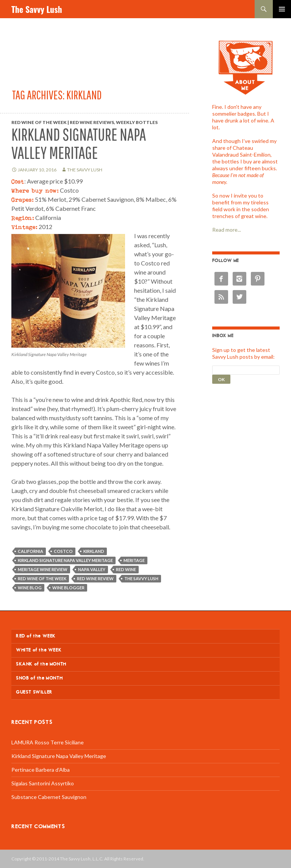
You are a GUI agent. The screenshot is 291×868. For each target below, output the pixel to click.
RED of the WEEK (36, 636)
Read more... (227, 230)
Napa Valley (92, 569)
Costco (63, 551)
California (31, 551)
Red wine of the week (42, 578)
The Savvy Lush (37, 9)
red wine (126, 569)
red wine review (95, 578)
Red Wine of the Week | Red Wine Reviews (63, 122)
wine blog (30, 588)
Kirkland (94, 551)
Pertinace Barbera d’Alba (41, 770)
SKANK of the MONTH (41, 664)
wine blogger (68, 588)
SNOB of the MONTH (39, 678)
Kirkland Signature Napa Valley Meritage (79, 144)
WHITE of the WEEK (39, 650)
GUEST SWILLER (34, 692)
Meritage (134, 560)
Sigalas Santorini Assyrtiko (43, 783)
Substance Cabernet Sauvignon (49, 797)
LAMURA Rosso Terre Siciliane (48, 742)
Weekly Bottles (137, 122)
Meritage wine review (43, 569)
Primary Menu (282, 9)
